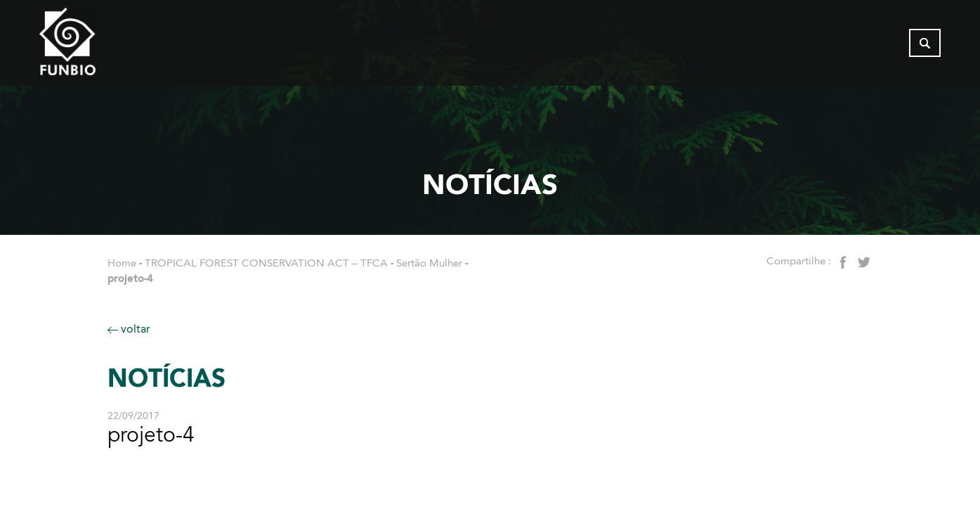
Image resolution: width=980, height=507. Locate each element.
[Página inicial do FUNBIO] (106, 46)
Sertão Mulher (429, 263)
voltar (129, 329)
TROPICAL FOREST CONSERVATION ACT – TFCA (266, 263)
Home (122, 263)
